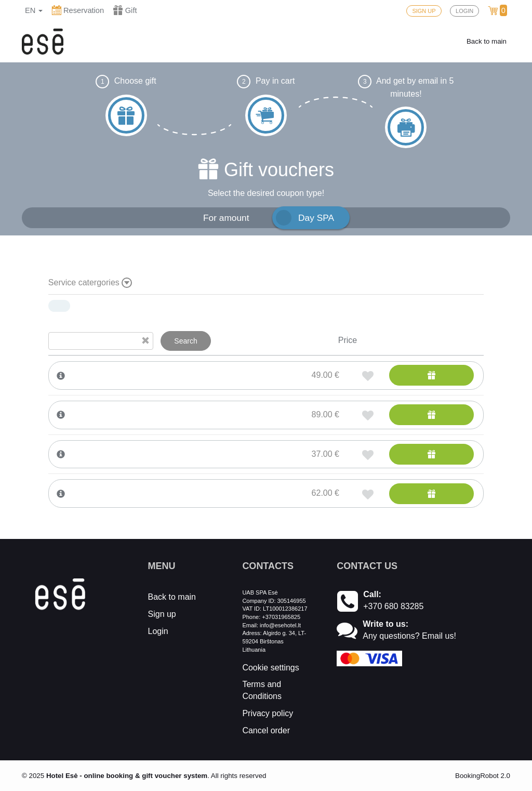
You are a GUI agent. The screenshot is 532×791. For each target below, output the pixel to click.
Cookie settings (270, 668)
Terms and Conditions (262, 690)
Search (185, 341)
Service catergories (90, 283)
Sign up (162, 614)
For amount (226, 218)
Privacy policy (268, 713)
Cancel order (266, 730)
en (34, 10)
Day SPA (316, 218)
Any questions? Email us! (409, 636)
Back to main (487, 41)
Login (158, 631)
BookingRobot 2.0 (483, 776)
